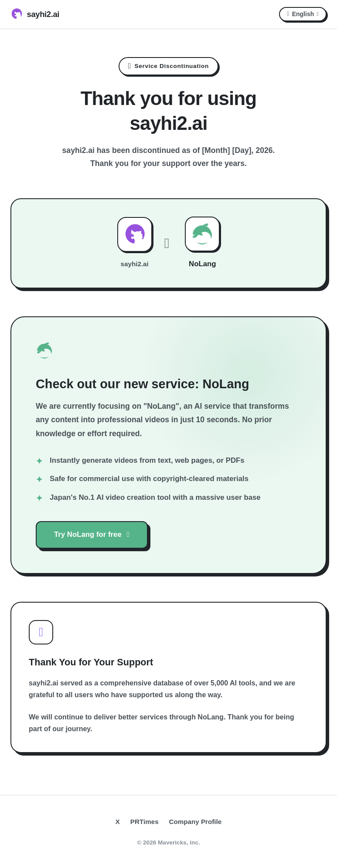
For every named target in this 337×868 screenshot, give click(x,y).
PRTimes (145, 822)
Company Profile (196, 822)
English (303, 14)
